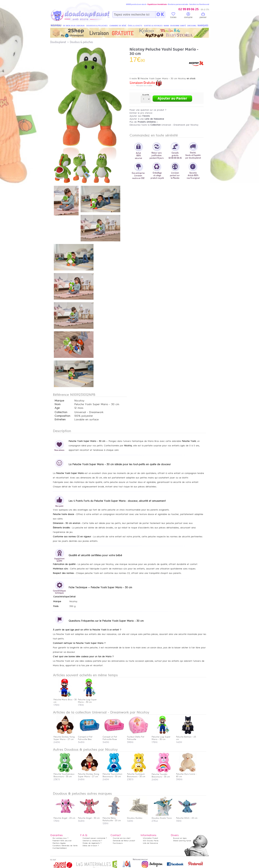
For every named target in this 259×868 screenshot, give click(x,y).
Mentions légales (59, 843)
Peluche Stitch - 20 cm (187, 817)
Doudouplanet (58, 42)
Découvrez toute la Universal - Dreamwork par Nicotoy (164, 125)
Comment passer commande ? (95, 838)
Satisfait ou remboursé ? (92, 841)
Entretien (60, 420)
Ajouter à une (147, 119)
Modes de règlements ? (92, 843)
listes (173, 16)
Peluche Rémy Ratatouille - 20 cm (113, 818)
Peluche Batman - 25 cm (187, 737)
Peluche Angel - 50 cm (89, 817)
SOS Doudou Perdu (151, 841)
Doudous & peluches (81, 42)
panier (203, 16)
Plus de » (144, 122)
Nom (57, 404)
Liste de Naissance (150, 843)
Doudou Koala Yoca (162, 817)
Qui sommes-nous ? (60, 838)
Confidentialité (58, 848)
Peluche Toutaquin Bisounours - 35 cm (138, 774)
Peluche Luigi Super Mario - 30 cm (162, 737)
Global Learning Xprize (182, 841)
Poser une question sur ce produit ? (148, 110)
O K (160, 15)
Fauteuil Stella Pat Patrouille (138, 737)
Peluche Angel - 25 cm (64, 817)
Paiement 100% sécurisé (62, 841)
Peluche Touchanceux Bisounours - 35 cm (64, 774)
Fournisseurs (118, 843)
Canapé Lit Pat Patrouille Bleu (89, 737)
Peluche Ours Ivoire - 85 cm (187, 774)
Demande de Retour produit (124, 841)
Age (57, 408)
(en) (65, 848)
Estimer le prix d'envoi (141, 113)
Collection (61, 412)
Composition (62, 416)
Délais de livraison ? (91, 846)
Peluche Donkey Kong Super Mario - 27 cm (64, 737)
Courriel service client (122, 838)
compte (188, 16)
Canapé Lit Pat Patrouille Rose (113, 737)
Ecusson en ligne (180, 838)
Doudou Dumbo (138, 817)
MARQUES (203, 26)
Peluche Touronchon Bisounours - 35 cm (113, 774)
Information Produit (150, 838)
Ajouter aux (140, 116)
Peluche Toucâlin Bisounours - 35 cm (162, 774)
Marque (59, 401)
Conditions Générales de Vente (65, 846)
